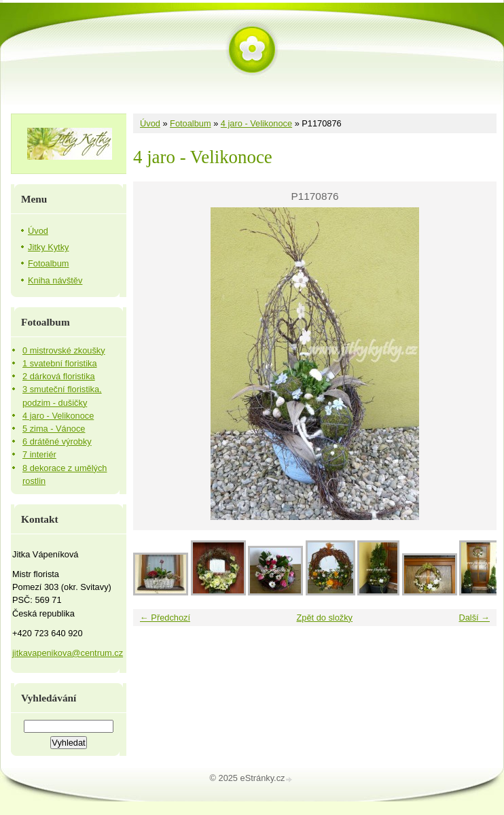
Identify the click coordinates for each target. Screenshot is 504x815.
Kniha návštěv (55, 280)
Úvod (150, 123)
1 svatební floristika (60, 363)
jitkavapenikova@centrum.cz (68, 653)
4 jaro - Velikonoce (256, 123)
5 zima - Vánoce (54, 429)
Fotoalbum (190, 123)
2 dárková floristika (59, 376)
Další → (474, 618)
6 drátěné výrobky (57, 441)
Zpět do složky (324, 618)
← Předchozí (165, 618)
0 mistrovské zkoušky (64, 350)
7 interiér (39, 454)
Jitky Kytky (48, 247)
